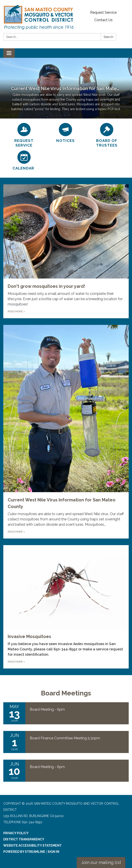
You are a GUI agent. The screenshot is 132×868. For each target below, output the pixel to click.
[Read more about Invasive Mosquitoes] (66, 607)
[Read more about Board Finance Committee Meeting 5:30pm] (66, 742)
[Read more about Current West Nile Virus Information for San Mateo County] (66, 432)
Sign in (53, 852)
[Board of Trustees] (107, 135)
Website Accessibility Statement (33, 845)
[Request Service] (24, 135)
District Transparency (24, 839)
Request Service (103, 12)
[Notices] (65, 133)
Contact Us (103, 20)
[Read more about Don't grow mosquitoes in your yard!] (66, 251)
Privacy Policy (16, 833)
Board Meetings (66, 693)
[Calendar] (24, 161)
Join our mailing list (101, 862)
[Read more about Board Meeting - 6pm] (66, 713)
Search (108, 37)
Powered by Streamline (24, 852)
